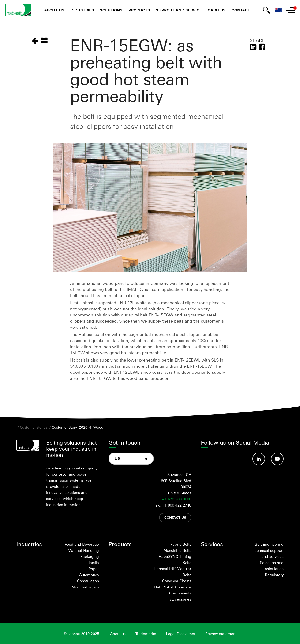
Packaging (90, 556)
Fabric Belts (181, 544)
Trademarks (146, 634)
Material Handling (83, 550)
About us (54, 10)
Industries (82, 10)
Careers (217, 10)
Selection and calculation (272, 566)
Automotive (89, 575)
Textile (94, 563)
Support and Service (179, 10)
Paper (94, 569)
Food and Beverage (82, 544)
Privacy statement (221, 634)
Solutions (111, 10)
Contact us (175, 517)
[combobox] (131, 459)
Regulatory (274, 575)
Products (139, 10)
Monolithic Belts (177, 550)
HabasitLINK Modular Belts (172, 572)
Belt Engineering (269, 544)
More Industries (85, 587)
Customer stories (34, 427)
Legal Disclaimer (181, 634)
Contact (241, 10)
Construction (88, 581)
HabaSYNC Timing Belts (175, 560)
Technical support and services (268, 553)
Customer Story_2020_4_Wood (78, 427)
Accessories (181, 599)
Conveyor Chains (177, 581)
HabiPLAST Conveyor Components (173, 590)
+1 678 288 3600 (177, 499)
